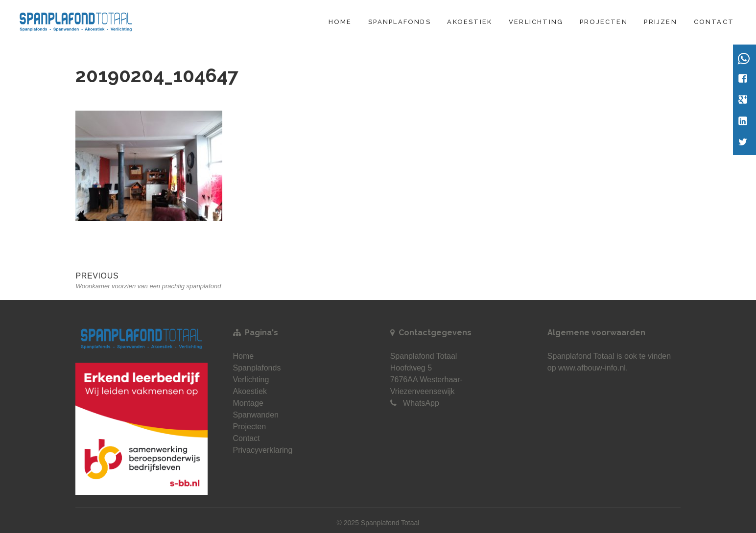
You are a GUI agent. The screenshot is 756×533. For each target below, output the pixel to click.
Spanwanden (256, 415)
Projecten (604, 22)
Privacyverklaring (263, 450)
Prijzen (660, 22)
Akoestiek (470, 22)
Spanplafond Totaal (581, 356)
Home (340, 22)
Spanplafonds (400, 22)
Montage (248, 403)
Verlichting (536, 22)
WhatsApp (421, 403)
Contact (714, 22)
